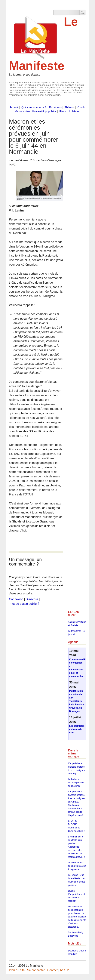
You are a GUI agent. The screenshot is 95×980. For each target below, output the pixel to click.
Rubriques (55, 107)
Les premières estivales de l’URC (77, 729)
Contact (52, 970)
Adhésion (74, 111)
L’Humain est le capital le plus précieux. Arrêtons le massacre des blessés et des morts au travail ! (77, 847)
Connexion (16, 599)
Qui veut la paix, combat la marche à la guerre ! (77, 866)
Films (63, 111)
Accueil (14, 107)
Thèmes (70, 107)
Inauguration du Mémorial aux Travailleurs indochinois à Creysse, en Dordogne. (77, 701)
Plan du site (17, 970)
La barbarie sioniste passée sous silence (76, 783)
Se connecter (36, 970)
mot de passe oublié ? (25, 604)
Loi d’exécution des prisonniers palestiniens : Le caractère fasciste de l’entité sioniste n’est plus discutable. (77, 917)
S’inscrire (32, 599)
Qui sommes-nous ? (34, 107)
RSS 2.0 (66, 970)
